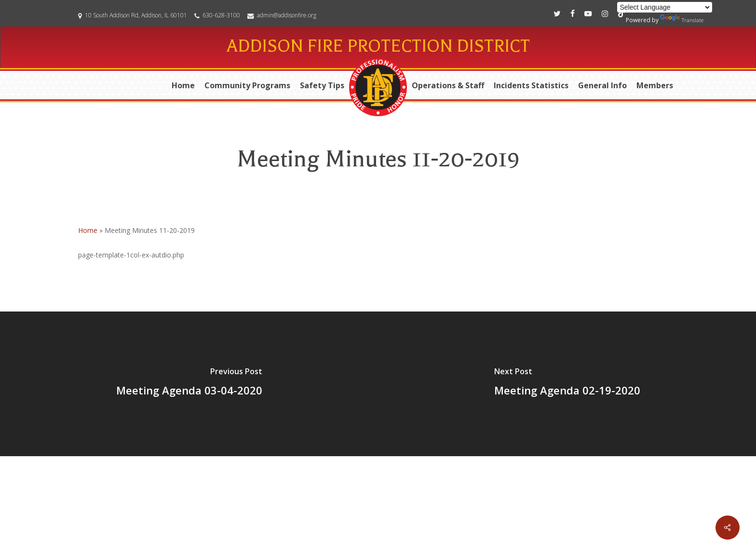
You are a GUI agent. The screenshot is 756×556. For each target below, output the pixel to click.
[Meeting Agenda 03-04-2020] (189, 384)
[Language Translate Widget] (665, 7)
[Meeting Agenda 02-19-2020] (567, 384)
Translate (682, 19)
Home (88, 230)
